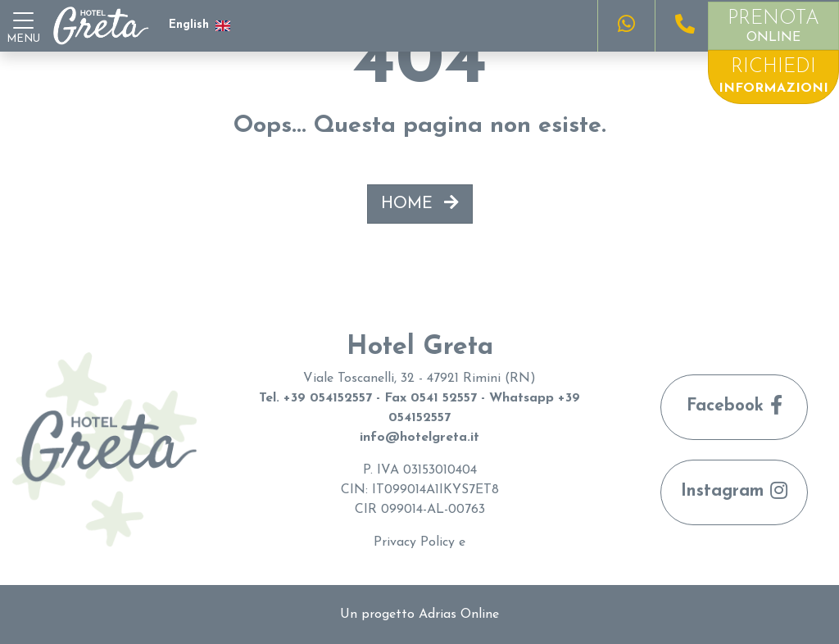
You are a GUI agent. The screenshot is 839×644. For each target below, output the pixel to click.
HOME (420, 203)
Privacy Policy (414, 542)
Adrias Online (459, 615)
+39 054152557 (328, 398)
